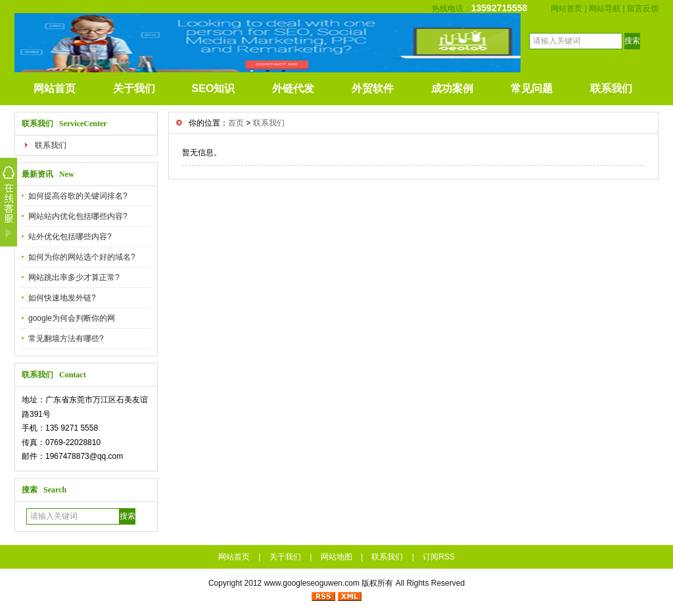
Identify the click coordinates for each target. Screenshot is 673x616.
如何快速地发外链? (62, 298)
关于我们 (134, 88)
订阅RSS (439, 557)
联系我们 (611, 88)
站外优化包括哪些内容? (70, 237)
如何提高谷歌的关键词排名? (78, 196)
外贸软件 (373, 88)
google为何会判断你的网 (72, 318)
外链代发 (293, 88)
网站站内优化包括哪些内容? (78, 216)
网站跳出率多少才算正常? (74, 277)
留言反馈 (643, 9)
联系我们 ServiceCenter (64, 124)
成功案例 (452, 88)
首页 (236, 123)
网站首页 (567, 9)
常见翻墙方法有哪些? (66, 339)
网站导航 (605, 9)
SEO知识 (214, 88)
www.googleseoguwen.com (312, 583)
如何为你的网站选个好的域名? (82, 257)
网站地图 (336, 557)
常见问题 (532, 88)
